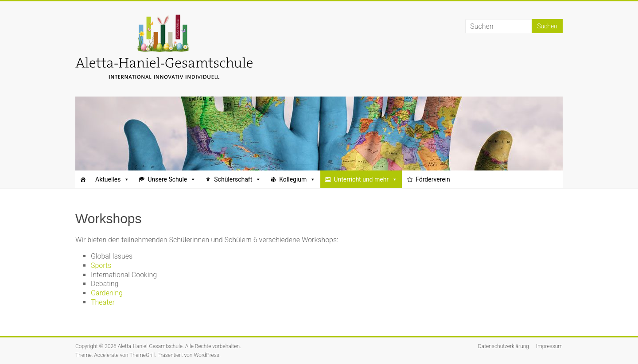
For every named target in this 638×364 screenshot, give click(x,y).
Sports (101, 265)
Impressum (549, 346)
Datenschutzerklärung (504, 346)
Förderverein (433, 179)
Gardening (107, 293)
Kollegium (297, 179)
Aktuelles (112, 179)
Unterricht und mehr (366, 179)
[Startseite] (83, 179)
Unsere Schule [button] (172, 179)
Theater (103, 302)
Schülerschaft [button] (237, 179)
